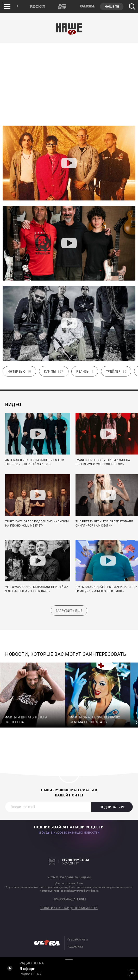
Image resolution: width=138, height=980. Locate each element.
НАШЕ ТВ (112, 7)
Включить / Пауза (10, 968)
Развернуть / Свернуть (69, 959)
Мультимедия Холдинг (69, 862)
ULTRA (87, 7)
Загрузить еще (69, 611)
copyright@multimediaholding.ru (80, 891)
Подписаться (112, 807)
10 (132, 973)
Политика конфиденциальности (69, 908)
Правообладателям (69, 900)
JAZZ (62, 7)
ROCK (37, 7)
